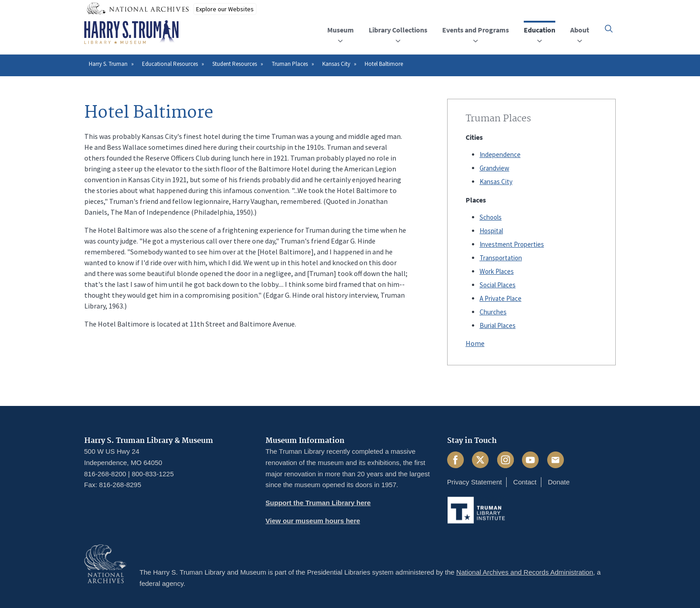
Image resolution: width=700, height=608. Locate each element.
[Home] (131, 32)
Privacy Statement (475, 482)
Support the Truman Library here (318, 503)
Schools (491, 217)
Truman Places (290, 64)
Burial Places (498, 325)
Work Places (497, 271)
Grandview (494, 168)
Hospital (491, 231)
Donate (558, 482)
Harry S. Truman (108, 64)
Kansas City (336, 64)
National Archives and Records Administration (525, 572)
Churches (493, 312)
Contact (525, 482)
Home (475, 343)
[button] (609, 29)
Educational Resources (170, 64)
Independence (500, 154)
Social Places (498, 285)
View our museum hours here (313, 521)
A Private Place (501, 298)
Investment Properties (512, 244)
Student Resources (235, 64)
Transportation (501, 258)
